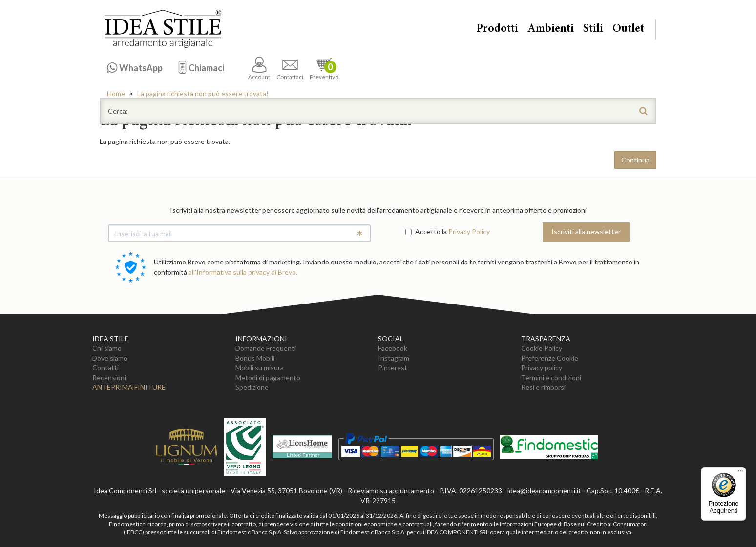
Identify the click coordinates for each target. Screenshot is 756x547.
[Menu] (740, 473)
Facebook (393, 348)
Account (259, 69)
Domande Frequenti (266, 348)
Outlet (628, 29)
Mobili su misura (260, 368)
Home (116, 93)
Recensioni (109, 377)
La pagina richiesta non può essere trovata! (203, 93)
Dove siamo (110, 358)
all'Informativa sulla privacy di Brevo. (243, 272)
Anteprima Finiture (129, 387)
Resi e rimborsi (543, 387)
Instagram (394, 358)
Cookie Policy (542, 348)
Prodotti (497, 29)
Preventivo (324, 69)
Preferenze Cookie (550, 358)
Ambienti (551, 29)
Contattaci (290, 69)
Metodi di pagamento (268, 377)
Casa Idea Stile (163, 29)
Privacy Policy (469, 232)
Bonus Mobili (255, 358)
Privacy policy (542, 368)
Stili (593, 29)
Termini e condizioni (551, 377)
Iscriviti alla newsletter (586, 232)
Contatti (105, 368)
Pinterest (393, 368)
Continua (635, 160)
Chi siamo (107, 348)
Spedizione (252, 387)
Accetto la (426, 232)
